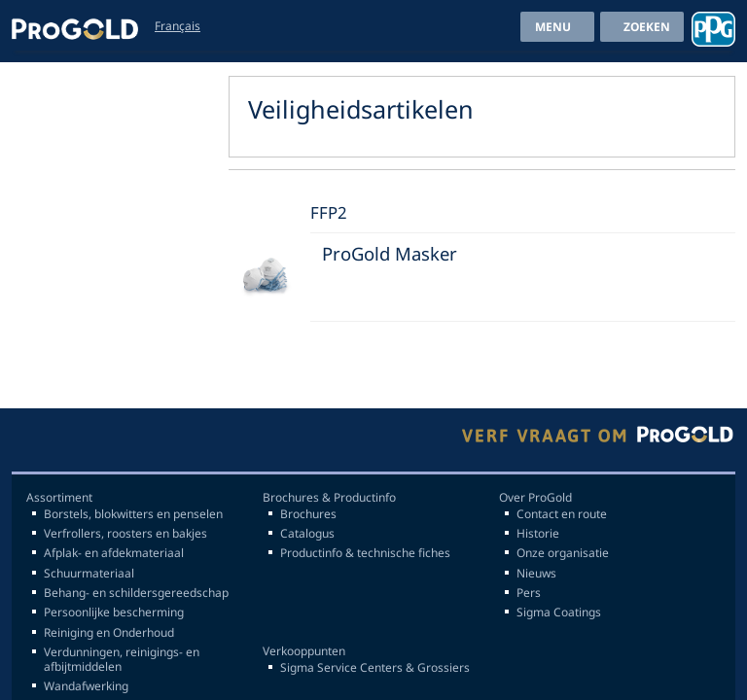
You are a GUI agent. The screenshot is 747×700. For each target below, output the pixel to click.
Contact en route (562, 514)
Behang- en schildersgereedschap (136, 593)
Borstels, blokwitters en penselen (133, 514)
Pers (529, 593)
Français (178, 26)
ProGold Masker (390, 254)
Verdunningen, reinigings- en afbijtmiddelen (122, 660)
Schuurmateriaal (89, 574)
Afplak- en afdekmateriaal (114, 553)
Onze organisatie (563, 553)
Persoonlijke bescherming (114, 612)
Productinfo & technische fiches (365, 553)
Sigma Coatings (559, 612)
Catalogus (307, 534)
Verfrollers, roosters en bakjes (125, 534)
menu (553, 27)
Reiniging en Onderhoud (109, 633)
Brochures (308, 514)
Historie (538, 534)
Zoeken (647, 27)
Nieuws (536, 574)
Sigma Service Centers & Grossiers (375, 668)
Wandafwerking (86, 686)
